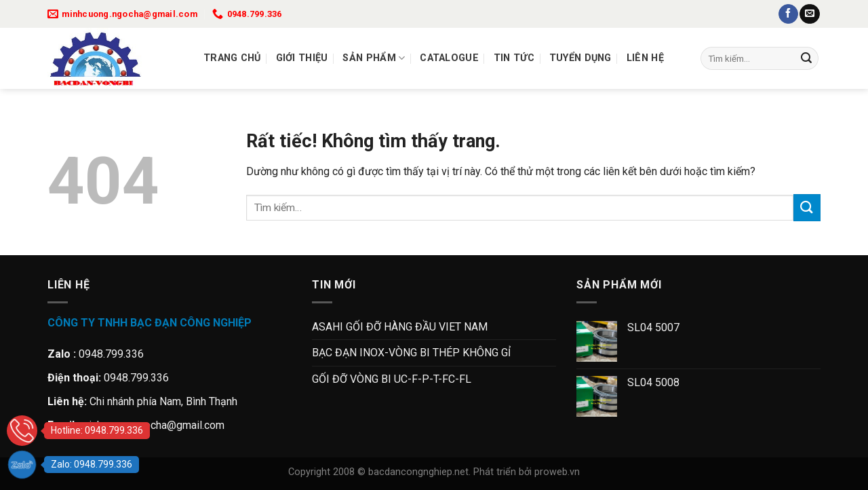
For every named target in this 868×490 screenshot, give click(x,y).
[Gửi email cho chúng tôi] (809, 14)
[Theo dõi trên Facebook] (788, 14)
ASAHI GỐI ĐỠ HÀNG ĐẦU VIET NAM (400, 327)
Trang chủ (232, 58)
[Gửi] (806, 58)
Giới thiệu (302, 58)
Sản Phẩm (374, 58)
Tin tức (514, 58)
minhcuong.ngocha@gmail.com (152, 425)
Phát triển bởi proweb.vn (527, 472)
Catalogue (449, 58)
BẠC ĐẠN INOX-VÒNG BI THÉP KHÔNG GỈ (411, 353)
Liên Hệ (645, 58)
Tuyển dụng (580, 58)
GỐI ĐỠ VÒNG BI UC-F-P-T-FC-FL (392, 379)
